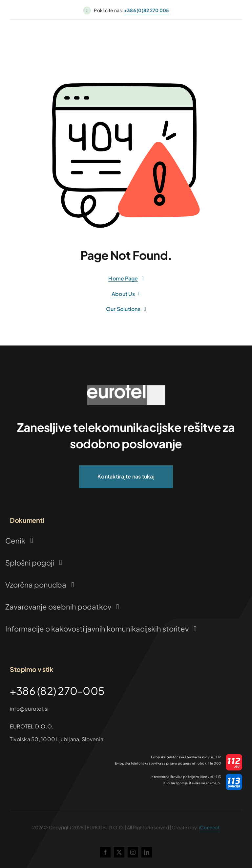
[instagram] (133, 852)
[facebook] (105, 852)
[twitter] (119, 852)
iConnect (210, 827)
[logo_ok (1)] (126, 387)
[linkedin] (147, 852)
